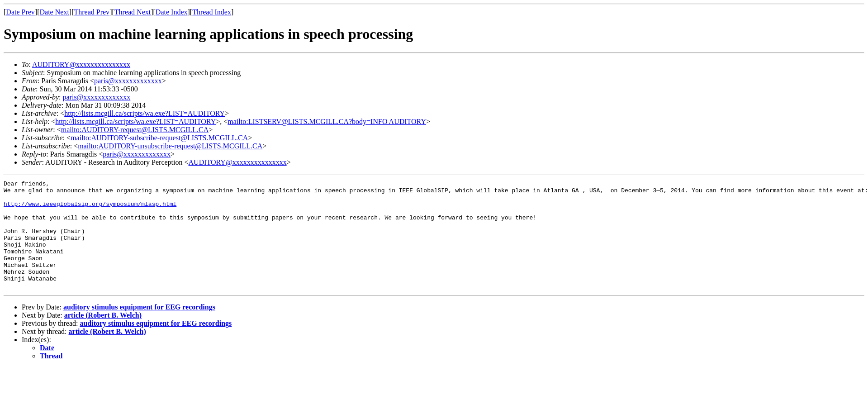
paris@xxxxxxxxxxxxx (128, 81)
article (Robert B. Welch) (103, 337)
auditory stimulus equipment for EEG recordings (139, 329)
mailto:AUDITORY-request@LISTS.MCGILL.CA (135, 130)
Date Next (55, 12)
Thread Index (212, 12)
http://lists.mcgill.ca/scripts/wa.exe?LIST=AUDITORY (145, 113)
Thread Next (133, 12)
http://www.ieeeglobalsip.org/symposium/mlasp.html (90, 209)
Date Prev (20, 12)
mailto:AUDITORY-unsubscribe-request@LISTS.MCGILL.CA (170, 146)
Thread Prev (92, 12)
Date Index (172, 12)
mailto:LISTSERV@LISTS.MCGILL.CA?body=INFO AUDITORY (327, 121)
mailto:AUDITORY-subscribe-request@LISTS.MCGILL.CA (159, 138)
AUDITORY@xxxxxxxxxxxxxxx (81, 64)
